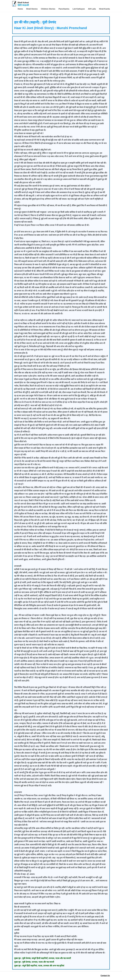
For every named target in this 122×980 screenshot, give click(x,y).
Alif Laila (92, 9)
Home (20, 9)
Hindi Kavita (104, 9)
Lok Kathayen (79, 9)
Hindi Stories (32, 9)
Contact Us (105, 976)
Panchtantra (64, 9)
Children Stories (48, 9)
